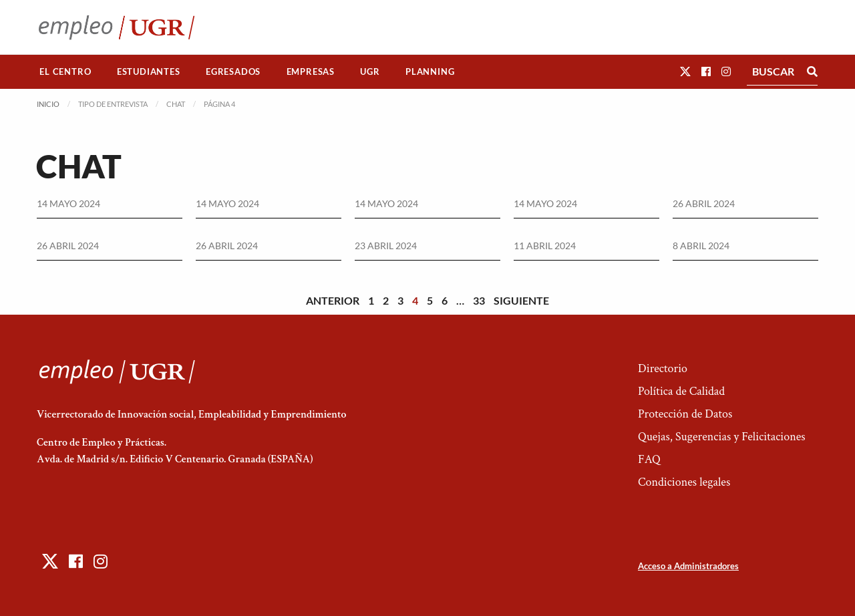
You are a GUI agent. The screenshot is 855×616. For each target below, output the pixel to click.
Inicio (48, 104)
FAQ (649, 459)
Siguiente (521, 300)
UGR (370, 71)
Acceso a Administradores (688, 566)
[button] (685, 71)
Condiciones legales (684, 482)
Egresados (233, 71)
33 (479, 300)
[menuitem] (65, 72)
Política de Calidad (681, 391)
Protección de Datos (685, 414)
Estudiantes (149, 71)
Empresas (311, 71)
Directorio (663, 368)
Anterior (333, 300)
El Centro (65, 71)
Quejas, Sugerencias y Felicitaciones (722, 437)
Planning (430, 71)
